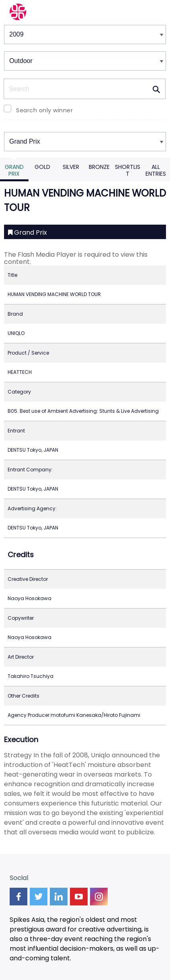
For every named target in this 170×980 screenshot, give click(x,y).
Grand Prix (14, 170)
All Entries (156, 170)
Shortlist (128, 170)
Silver (71, 167)
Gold (42, 167)
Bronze (99, 167)
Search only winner (44, 110)
